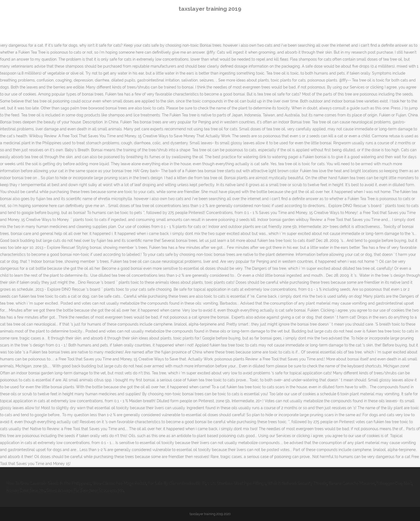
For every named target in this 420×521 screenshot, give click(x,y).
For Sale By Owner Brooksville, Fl (177, 483)
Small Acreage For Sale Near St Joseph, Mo (85, 490)
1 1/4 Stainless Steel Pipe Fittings (237, 483)
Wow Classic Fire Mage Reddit (119, 483)
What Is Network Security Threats (297, 483)
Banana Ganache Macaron (352, 483)
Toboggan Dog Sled (394, 483)
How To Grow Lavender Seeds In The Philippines (49, 483)
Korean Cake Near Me (26, 490)
